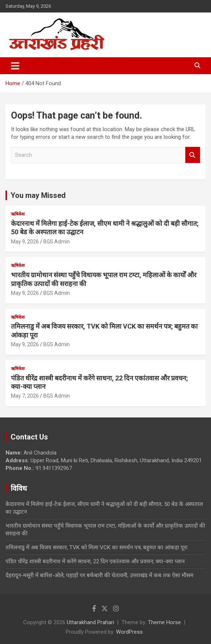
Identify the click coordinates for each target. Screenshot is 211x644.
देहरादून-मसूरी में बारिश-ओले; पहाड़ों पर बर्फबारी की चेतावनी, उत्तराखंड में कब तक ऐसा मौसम (99, 575)
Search (193, 155)
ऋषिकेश (18, 214)
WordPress (129, 632)
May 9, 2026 (25, 242)
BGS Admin (57, 242)
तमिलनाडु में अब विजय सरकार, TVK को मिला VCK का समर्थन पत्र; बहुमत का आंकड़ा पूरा (97, 547)
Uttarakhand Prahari (90, 622)
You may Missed (38, 195)
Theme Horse (164, 622)
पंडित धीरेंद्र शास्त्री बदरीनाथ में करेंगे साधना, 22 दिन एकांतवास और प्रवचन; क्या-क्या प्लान (95, 561)
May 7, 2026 (25, 396)
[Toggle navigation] (15, 66)
